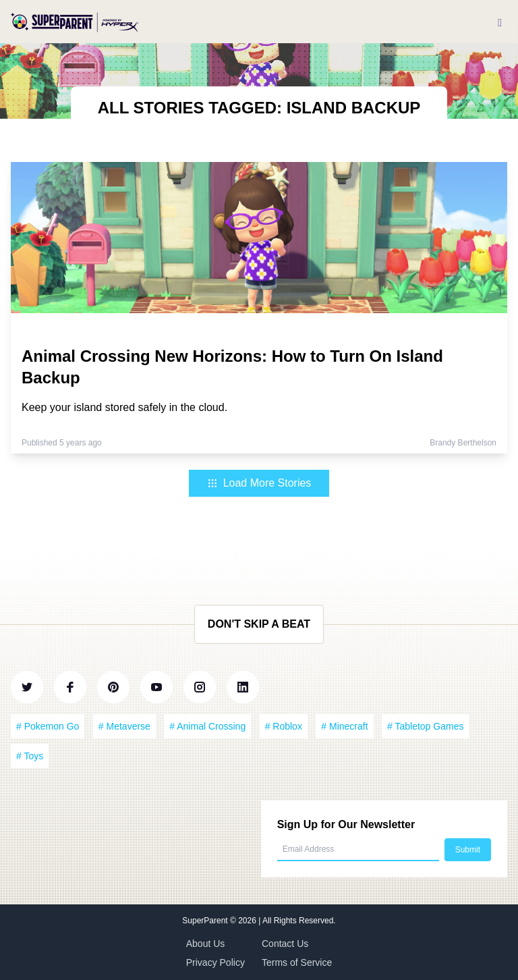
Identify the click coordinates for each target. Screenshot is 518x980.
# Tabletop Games (425, 726)
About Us (206, 944)
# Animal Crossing (207, 726)
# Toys (30, 756)
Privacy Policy (215, 962)
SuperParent (206, 921)
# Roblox (284, 726)
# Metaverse (124, 726)
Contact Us (285, 944)
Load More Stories (259, 483)
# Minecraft (344, 726)
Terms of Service (297, 962)
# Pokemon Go (48, 726)
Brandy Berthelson (463, 443)
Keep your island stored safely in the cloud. (124, 407)
